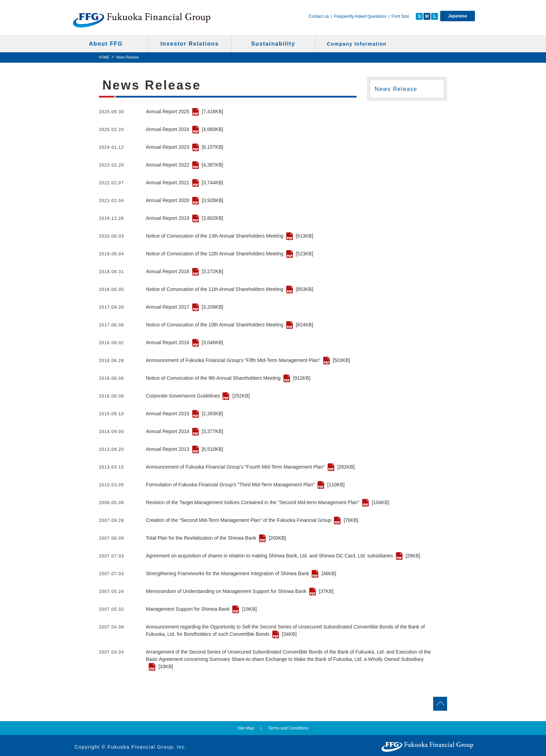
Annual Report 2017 (185, 307)
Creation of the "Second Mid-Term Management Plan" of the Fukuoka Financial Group (252, 520)
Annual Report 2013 (185, 449)
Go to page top (475, 704)
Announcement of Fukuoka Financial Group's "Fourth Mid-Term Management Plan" (250, 467)
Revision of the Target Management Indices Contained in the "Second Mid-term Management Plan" (268, 502)
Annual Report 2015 (185, 414)
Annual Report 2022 (185, 165)
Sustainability (273, 44)
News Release (396, 89)
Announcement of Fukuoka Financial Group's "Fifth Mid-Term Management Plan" (248, 360)
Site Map (246, 728)
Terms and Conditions (288, 728)
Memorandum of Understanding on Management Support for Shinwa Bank (240, 591)
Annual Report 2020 (185, 200)
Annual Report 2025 (185, 111)
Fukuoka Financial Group (142, 20)
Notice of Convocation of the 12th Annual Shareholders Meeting (229, 254)
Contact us (319, 16)
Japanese (458, 16)
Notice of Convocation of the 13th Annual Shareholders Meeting (229, 236)
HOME (104, 57)
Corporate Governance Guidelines (198, 396)
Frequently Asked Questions (360, 16)
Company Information (357, 44)
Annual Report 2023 (185, 147)
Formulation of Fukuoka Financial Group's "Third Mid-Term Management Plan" (245, 485)
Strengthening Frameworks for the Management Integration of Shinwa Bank (241, 573)
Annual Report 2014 (185, 431)
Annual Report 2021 (185, 183)
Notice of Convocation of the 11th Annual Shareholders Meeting (229, 289)
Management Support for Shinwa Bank (201, 609)
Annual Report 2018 (185, 271)
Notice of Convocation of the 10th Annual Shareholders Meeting (229, 325)
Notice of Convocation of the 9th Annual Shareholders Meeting (228, 378)
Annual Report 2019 (185, 218)
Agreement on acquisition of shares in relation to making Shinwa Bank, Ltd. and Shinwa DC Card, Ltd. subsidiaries (283, 556)
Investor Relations (190, 44)
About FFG (106, 44)
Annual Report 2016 (185, 342)
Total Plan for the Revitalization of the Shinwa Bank (216, 538)
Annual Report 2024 (185, 129)
